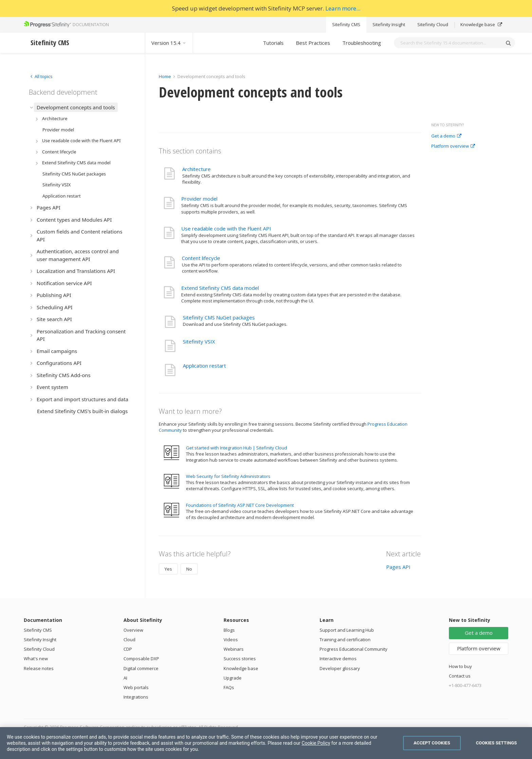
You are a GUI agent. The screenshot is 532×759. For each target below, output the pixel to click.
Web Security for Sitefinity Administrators (228, 476)
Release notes (39, 668)
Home (165, 76)
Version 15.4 (169, 43)
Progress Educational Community (354, 649)
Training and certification (345, 640)
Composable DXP (141, 659)
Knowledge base (481, 24)
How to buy (460, 666)
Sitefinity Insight (389, 24)
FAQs (229, 687)
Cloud (129, 640)
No (189, 569)
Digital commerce (141, 668)
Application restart (204, 366)
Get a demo (446, 136)
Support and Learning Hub (347, 630)
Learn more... (343, 8)
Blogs (229, 630)
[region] (266, 743)
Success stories (240, 659)
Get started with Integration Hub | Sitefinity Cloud (236, 448)
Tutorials (273, 43)
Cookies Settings (497, 743)
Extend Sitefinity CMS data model (220, 288)
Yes (168, 569)
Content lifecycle (201, 258)
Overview (133, 630)
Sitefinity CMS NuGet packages (219, 317)
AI (125, 678)
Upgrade (233, 678)
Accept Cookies (432, 743)
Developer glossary (340, 668)
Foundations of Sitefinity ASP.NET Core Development (240, 505)
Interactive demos (338, 659)
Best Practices (313, 43)
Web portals (136, 687)
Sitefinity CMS (346, 24)
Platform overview (453, 146)
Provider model (199, 199)
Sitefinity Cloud (433, 24)
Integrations (136, 697)
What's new (36, 659)
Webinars (234, 649)
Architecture (196, 169)
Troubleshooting (362, 43)
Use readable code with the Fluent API (226, 228)
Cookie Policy (316, 743)
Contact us (460, 676)
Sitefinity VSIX (199, 341)
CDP (128, 649)
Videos (231, 640)
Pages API (398, 567)
